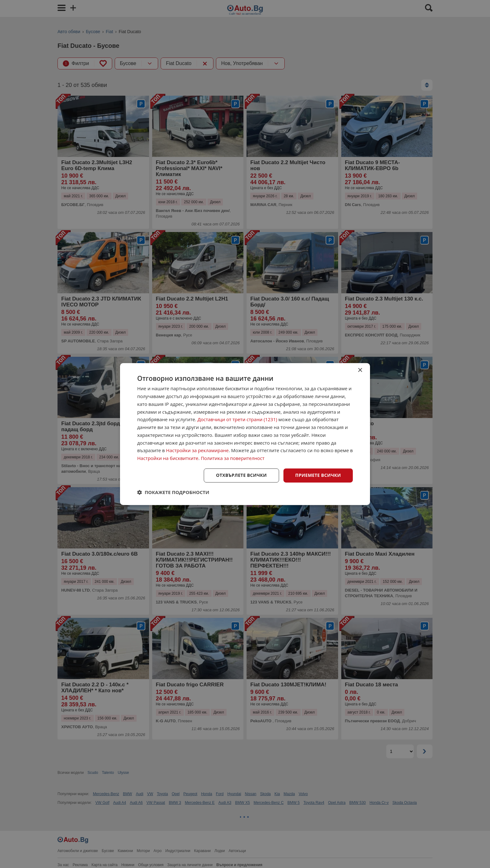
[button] (173, 492)
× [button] (360, 370)
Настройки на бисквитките (168, 458)
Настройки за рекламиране (197, 451)
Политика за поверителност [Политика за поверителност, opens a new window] (233, 458)
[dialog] (245, 434)
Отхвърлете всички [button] (241, 475)
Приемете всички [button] (318, 475)
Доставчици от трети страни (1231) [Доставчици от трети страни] (237, 420)
